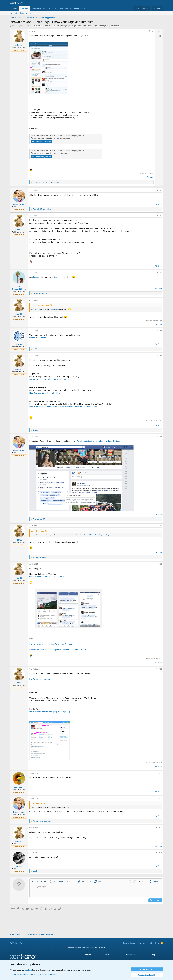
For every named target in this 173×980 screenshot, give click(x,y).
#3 (161, 216)
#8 (161, 437)
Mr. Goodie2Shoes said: (40, 305)
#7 (161, 356)
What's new (37, 9)
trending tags (104, 26)
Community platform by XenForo (87, 948)
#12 (161, 773)
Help (151, 943)
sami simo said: (37, 803)
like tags (64, 26)
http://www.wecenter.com (40, 679)
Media (50, 9)
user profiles (115, 26)
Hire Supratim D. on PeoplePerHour (45, 393)
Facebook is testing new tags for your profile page (51, 644)
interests (47, 26)
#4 (161, 272)
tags (95, 26)
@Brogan (36, 277)
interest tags (38, 26)
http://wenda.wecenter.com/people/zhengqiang (50, 712)
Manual (154, 958)
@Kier (56, 277)
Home (14, 9)
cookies (28, 970)
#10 (161, 564)
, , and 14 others (47, 182)
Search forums (25, 13)
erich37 (15, 26)
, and (42, 209)
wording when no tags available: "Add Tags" (48, 577)
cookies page (65, 138)
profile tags (82, 26)
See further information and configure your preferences (33, 975)
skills (90, 26)
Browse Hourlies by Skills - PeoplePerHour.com (50, 379)
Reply (151, 177)
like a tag (56, 26)
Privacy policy (142, 943)
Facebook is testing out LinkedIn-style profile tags (98, 441)
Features (108, 958)
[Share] (149, 31)
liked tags (73, 26)
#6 (161, 331)
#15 (161, 853)
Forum (86, 958)
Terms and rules (129, 943)
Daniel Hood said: (38, 531)
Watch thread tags (38, 338)
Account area (131, 958)
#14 (161, 828)
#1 (153, 31)
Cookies (14, 943)
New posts (14, 13)
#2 (161, 191)
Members (78, 9)
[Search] (157, 9)
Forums (24, 9)
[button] (44, 9)
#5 (161, 300)
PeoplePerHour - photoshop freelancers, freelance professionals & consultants (63, 407)
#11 (161, 669)
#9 (161, 526)
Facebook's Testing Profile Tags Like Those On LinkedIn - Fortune (58, 650)
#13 (161, 798)
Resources (64, 9)
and (40, 293)
